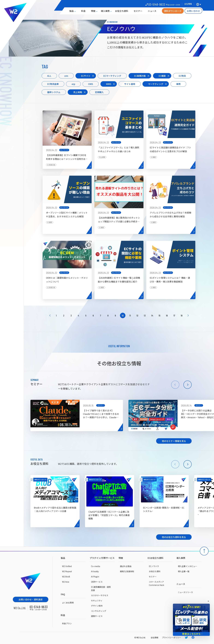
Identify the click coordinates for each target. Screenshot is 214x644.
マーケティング (156, 84)
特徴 (93, 11)
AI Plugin (95, 577)
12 (137, 315)
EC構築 (162, 76)
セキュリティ (97, 601)
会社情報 (154, 637)
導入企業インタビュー (187, 566)
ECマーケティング (112, 76)
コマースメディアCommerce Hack (156, 583)
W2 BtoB (66, 577)
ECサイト (86, 76)
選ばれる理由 (126, 566)
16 (167, 315)
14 (152, 315)
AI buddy (95, 571)
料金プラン (67, 623)
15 (159, 315)
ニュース (152, 11)
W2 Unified (67, 566)
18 (182, 315)
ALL (49, 76)
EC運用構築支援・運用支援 (101, 589)
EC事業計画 (140, 76)
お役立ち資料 (122, 11)
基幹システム (54, 92)
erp (73, 84)
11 (130, 315)
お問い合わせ (193, 11)
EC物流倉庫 (53, 84)
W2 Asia (66, 582)
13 (145, 315)
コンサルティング (99, 611)
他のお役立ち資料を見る (174, 537)
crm (66, 76)
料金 (83, 11)
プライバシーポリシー (172, 637)
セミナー (138, 11)
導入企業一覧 (184, 571)
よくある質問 (68, 603)
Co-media (96, 566)
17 (174, 315)
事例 (178, 84)
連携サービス (97, 616)
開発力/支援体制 (127, 571)
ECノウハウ (154, 566)
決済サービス (97, 582)
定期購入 (99, 92)
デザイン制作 (97, 606)
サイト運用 (130, 84)
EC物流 (182, 76)
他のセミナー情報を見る (174, 441)
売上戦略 (78, 92)
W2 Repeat (67, 571)
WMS (109, 84)
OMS (91, 84)
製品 (72, 11)
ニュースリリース (185, 592)
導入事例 (105, 11)
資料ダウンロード (173, 11)
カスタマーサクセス (100, 595)
